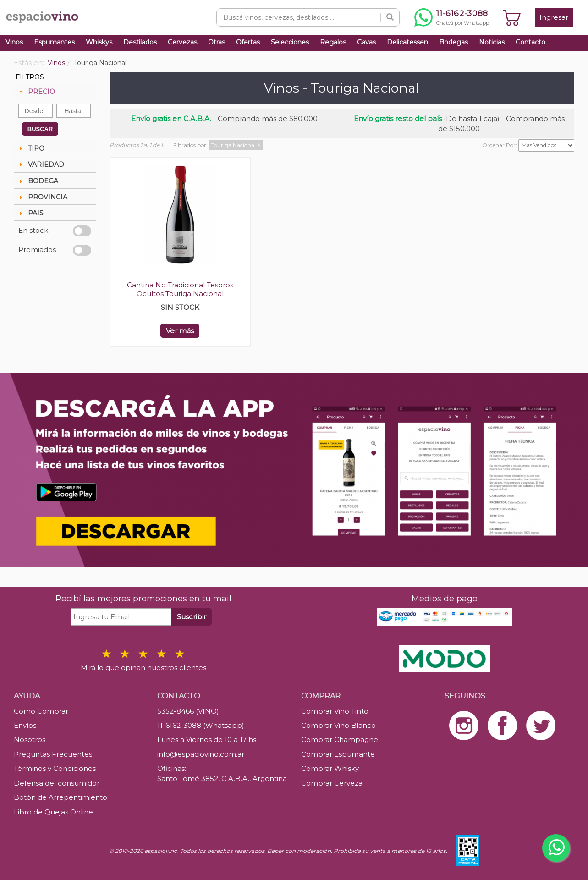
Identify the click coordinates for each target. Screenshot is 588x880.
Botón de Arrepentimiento (60, 797)
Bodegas (453, 42)
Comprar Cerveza (332, 783)
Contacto (530, 42)
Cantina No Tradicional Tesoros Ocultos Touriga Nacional (180, 289)
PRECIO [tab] (36, 92)
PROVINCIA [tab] (42, 197)
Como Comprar (41, 711)
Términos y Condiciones (55, 768)
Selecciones (290, 42)
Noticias (492, 42)
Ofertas (248, 42)
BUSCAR (40, 129)
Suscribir (192, 617)
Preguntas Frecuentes (53, 754)
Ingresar (554, 17)
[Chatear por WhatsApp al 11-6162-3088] (452, 17)
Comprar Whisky (330, 768)
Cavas (366, 42)
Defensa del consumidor (57, 783)
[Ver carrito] (512, 17)
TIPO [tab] (31, 148)
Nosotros (30, 740)
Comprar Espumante (338, 754)
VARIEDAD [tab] (41, 165)
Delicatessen (407, 42)
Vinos (14, 42)
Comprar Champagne (340, 740)
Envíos (25, 725)
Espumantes (54, 42)
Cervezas (182, 42)
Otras (217, 42)
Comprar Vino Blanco (338, 725)
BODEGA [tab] (38, 181)
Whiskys (99, 42)
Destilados (140, 42)
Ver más (180, 331)
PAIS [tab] (30, 213)
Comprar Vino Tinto (335, 711)
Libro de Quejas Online (53, 812)
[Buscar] (390, 17)
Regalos (333, 42)
